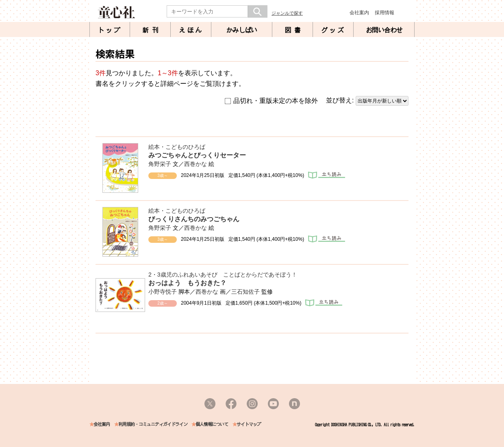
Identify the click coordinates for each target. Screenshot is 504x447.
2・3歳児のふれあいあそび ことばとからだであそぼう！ (223, 275)
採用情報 (385, 13)
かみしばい (242, 30)
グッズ (333, 30)
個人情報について (212, 424)
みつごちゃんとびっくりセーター (197, 155)
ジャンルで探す (287, 13)
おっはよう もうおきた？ (187, 283)
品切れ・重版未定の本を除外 (271, 101)
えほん (191, 30)
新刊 (152, 30)
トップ (110, 30)
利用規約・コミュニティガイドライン (153, 424)
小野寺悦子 (163, 292)
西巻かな (196, 164)
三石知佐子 (245, 292)
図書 (294, 30)
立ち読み (327, 175)
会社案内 (359, 13)
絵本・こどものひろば (177, 147)
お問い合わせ (384, 30)
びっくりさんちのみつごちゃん (194, 219)
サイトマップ (249, 424)
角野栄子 (160, 164)
